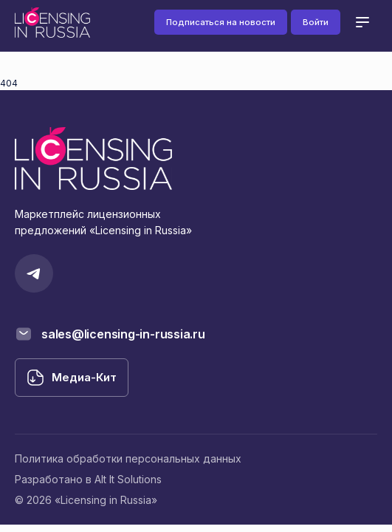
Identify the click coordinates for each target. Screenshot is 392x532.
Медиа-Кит (84, 377)
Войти (316, 22)
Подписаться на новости (221, 22)
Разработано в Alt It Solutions (88, 479)
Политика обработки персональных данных (128, 458)
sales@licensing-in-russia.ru (123, 334)
